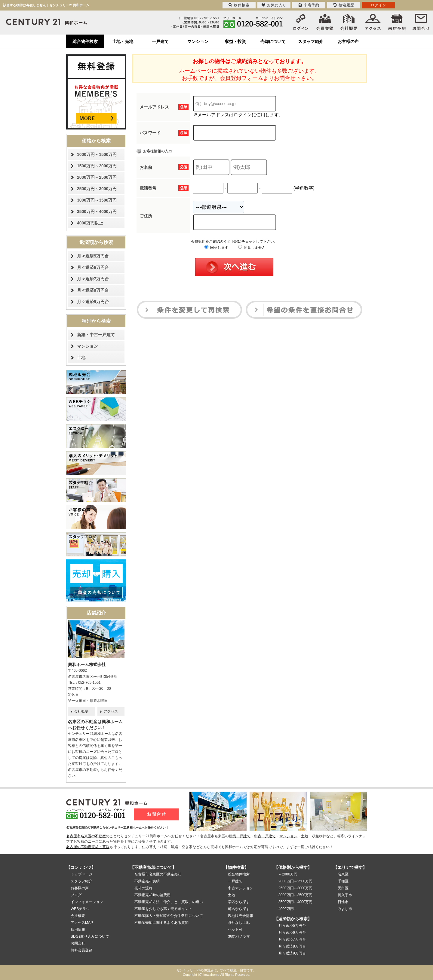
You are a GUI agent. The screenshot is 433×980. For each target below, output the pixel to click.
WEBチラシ (80, 909)
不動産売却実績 (147, 881)
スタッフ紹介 (311, 41)
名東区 (343, 874)
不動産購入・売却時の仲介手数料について (169, 916)
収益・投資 (235, 41)
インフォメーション (87, 902)
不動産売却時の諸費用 (152, 895)
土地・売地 (123, 41)
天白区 (343, 888)
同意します (216, 248)
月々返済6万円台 (93, 267)
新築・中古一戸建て (96, 335)
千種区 (343, 881)
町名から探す (239, 909)
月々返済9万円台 (93, 302)
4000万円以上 (90, 223)
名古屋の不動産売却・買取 (88, 847)
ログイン (379, 5)
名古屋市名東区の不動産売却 (158, 874)
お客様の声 (348, 41)
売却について (273, 41)
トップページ (81, 874)
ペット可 (235, 930)
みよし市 (345, 909)
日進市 (343, 902)
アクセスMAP (82, 923)
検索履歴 (344, 5)
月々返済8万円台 (93, 290)
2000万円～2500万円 (97, 177)
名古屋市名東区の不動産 (86, 836)
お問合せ (78, 943)
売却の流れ (143, 888)
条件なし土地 (239, 923)
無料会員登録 (81, 950)
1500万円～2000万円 (97, 166)
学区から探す (239, 902)
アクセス (111, 711)
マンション (198, 41)
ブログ (76, 895)
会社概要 (81, 711)
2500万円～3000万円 (97, 189)
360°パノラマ (239, 936)
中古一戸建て (265, 836)
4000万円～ (288, 909)
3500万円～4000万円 (97, 212)
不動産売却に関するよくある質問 (161, 923)
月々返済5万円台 (93, 256)
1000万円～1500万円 (97, 154)
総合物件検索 (85, 41)
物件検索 (239, 5)
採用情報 (78, 930)
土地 (81, 358)
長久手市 (345, 895)
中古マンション (241, 888)
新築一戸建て (240, 836)
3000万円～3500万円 (97, 200)
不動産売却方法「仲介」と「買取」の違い (169, 902)
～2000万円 (288, 874)
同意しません (252, 248)
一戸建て (160, 41)
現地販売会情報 (241, 916)
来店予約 (309, 5)
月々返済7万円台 (93, 279)
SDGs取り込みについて (90, 936)
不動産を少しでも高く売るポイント (163, 909)
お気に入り (274, 5)
